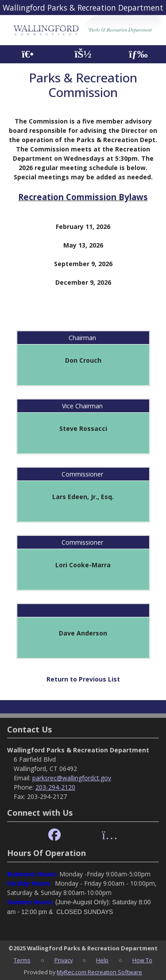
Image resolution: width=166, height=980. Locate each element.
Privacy (64, 960)
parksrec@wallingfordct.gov (72, 778)
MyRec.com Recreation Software (99, 972)
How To (142, 960)
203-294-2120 (55, 787)
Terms (22, 960)
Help (102, 960)
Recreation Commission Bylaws (83, 197)
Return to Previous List (83, 679)
